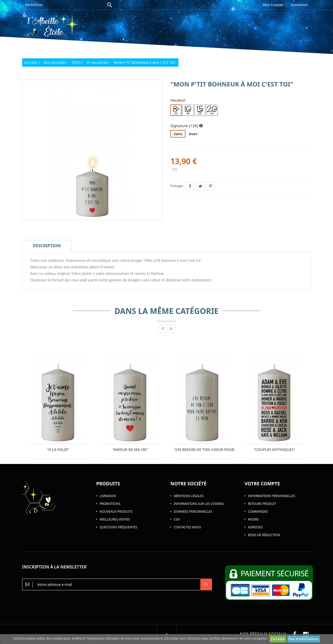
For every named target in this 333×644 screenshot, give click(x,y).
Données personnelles (193, 512)
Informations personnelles (271, 496)
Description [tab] (47, 246)
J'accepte (278, 639)
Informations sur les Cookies (199, 504)
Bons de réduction (264, 535)
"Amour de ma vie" (130, 450)
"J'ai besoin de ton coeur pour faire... (202, 450)
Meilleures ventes (115, 519)
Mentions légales (189, 496)
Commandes (258, 512)
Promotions (110, 504)
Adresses (255, 527)
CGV (177, 519)
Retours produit (262, 504)
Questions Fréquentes (119, 527)
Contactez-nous (187, 527)
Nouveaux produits (116, 512)
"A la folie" (58, 450)
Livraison (108, 496)
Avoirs (253, 519)
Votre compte (262, 484)
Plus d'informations (304, 639)
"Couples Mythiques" (274, 450)
